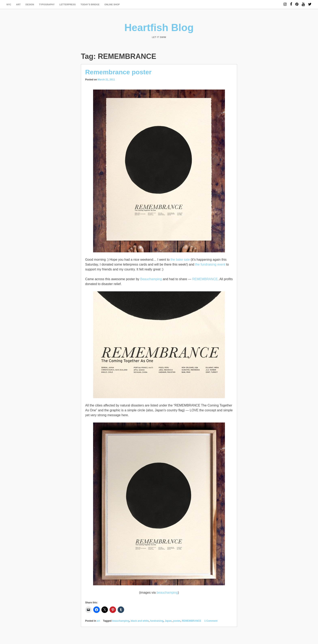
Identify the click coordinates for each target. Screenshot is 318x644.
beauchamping (167, 593)
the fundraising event (210, 264)
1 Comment (211, 621)
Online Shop (112, 4)
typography (47, 4)
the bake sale (180, 260)
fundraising (157, 621)
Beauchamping (151, 279)
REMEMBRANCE (205, 279)
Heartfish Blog (159, 28)
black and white (140, 621)
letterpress (68, 4)
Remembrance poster (118, 72)
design (30, 4)
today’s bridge (90, 4)
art (18, 4)
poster (177, 621)
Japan (168, 621)
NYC (9, 4)
